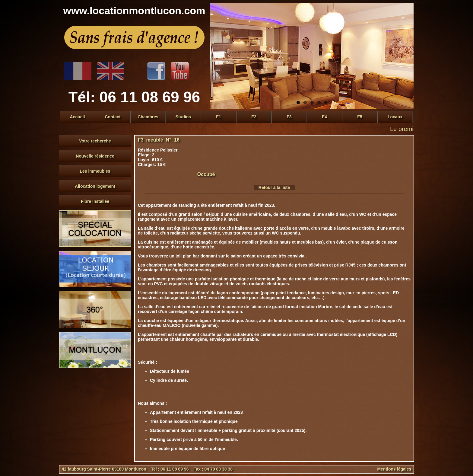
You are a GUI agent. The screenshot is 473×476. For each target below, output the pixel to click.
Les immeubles (95, 171)
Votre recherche (95, 141)
